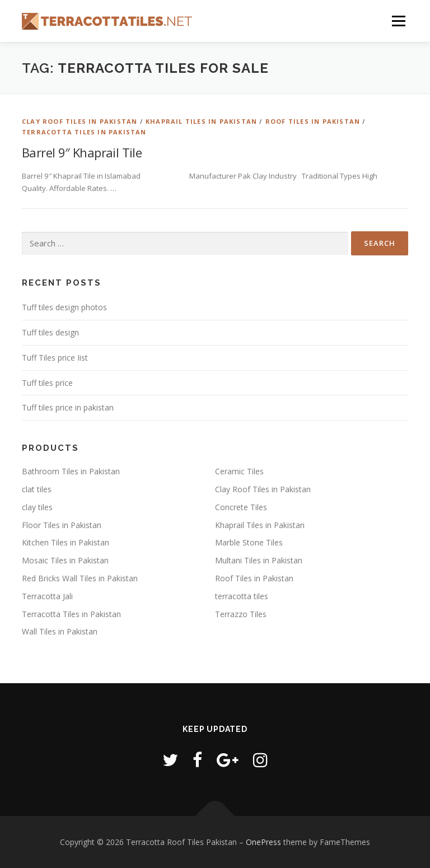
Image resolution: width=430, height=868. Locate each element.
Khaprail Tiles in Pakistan (201, 121)
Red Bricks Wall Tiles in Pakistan (80, 578)
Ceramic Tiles (239, 471)
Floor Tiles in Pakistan (62, 525)
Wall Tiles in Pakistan (60, 631)
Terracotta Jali (47, 596)
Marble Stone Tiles (249, 542)
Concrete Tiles (241, 507)
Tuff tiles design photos (64, 307)
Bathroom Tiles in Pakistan (71, 471)
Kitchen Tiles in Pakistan (66, 542)
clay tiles (37, 507)
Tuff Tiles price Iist (55, 358)
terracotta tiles (242, 596)
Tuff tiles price (47, 383)
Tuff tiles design (50, 332)
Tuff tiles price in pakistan (68, 407)
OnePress (263, 842)
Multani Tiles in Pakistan (259, 560)
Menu (398, 21)
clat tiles (37, 489)
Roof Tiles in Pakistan (313, 121)
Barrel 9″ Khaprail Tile (82, 152)
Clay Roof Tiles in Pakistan (80, 121)
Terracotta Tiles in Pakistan (84, 132)
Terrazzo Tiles (241, 614)
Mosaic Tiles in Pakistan (65, 560)
